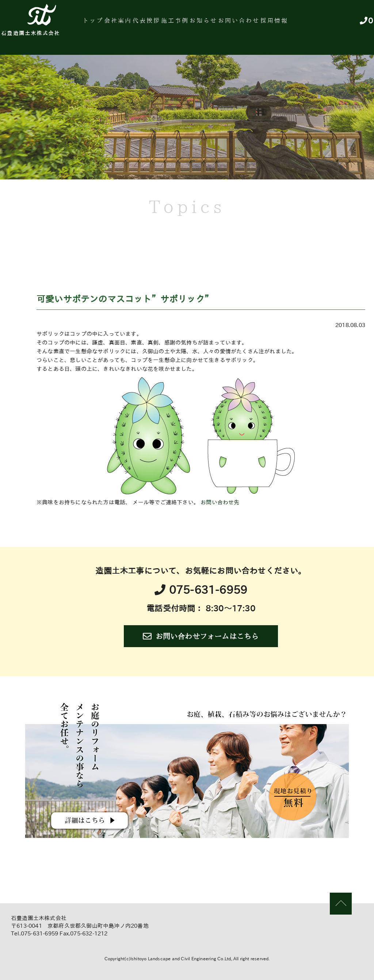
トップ (105, 24)
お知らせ (245, 24)
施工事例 (209, 24)
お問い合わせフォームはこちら (201, 636)
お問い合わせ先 (220, 502)
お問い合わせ (288, 24)
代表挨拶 (173, 24)
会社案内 (137, 24)
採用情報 (331, 24)
